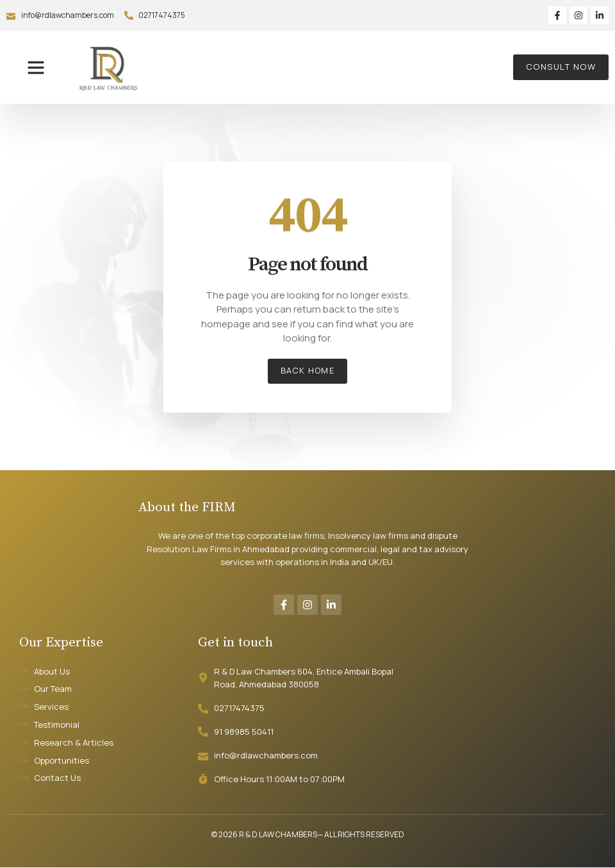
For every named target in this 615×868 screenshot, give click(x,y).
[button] (36, 67)
